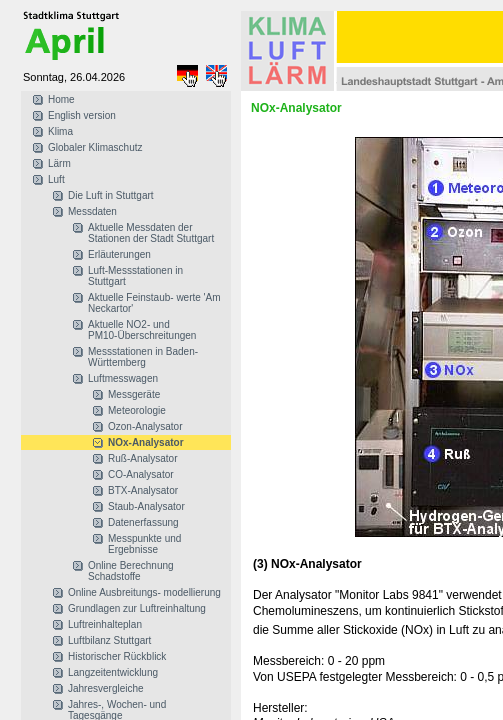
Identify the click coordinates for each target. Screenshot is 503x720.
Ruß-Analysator (142, 458)
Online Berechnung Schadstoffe (131, 571)
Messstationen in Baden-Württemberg (143, 357)
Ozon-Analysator (145, 426)
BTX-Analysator (143, 490)
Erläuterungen (119, 254)
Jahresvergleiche (106, 688)
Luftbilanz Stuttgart (109, 640)
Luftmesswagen (123, 378)
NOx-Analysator (146, 442)
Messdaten (92, 211)
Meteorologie (137, 410)
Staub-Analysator (146, 506)
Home (61, 99)
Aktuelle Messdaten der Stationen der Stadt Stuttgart (151, 233)
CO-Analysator (141, 474)
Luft (56, 179)
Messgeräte (134, 394)
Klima (60, 131)
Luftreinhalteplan (105, 624)
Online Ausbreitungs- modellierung (144, 592)
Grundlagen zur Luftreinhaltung (137, 608)
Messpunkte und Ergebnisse (144, 544)
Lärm (59, 163)
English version (82, 115)
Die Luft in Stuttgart (111, 195)
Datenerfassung (143, 522)
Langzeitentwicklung (113, 672)
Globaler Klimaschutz (95, 147)
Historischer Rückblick (117, 656)
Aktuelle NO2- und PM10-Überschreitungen (142, 330)
